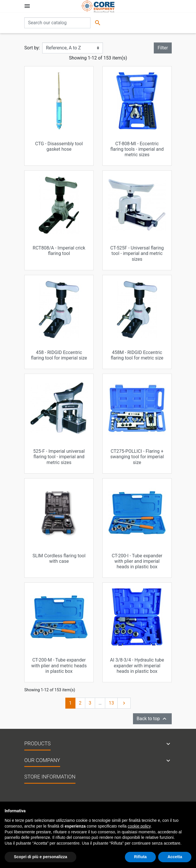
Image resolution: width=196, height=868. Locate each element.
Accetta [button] (175, 857)
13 (111, 703)
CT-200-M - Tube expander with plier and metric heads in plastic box (59, 665)
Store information (50, 777)
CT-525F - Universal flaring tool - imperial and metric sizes (137, 253)
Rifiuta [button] (140, 857)
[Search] (57, 23)
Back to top (152, 719)
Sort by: (32, 48)
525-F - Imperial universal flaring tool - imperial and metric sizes (59, 457)
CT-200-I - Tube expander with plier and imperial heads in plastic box (137, 561)
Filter (163, 48)
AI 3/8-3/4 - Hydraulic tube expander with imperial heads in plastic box (137, 665)
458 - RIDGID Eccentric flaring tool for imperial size (59, 355)
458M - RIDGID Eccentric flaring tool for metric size (137, 355)
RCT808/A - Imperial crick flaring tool (59, 251)
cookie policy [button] (139, 826)
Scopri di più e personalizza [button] (40, 857)
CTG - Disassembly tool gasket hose (59, 146)
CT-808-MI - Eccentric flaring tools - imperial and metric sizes (137, 149)
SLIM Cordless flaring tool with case (59, 558)
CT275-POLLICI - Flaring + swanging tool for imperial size (137, 457)
